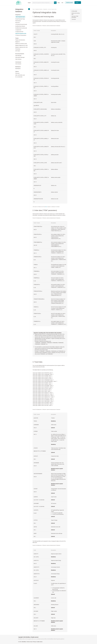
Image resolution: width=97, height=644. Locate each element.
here (46, 207)
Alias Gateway (18, 59)
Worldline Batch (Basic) (20, 26)
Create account (69, 3)
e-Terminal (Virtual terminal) (21, 24)
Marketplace (18, 69)
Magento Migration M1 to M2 (21, 45)
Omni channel (18, 64)
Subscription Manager (20, 57)
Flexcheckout (18, 21)
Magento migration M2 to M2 (21, 47)
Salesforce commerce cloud (21, 44)
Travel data (74, 19)
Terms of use (29, 642)
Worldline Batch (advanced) (21, 28)
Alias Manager (18, 56)
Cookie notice (40, 642)
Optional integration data (21, 33)
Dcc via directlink (19, 77)
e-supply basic (18, 30)
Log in (77, 3)
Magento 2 (18, 42)
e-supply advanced (19, 32)
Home (34, 9)
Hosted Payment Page (20, 19)
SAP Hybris (18, 51)
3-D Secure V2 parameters (21, 35)
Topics (29, 3)
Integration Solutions (39, 9)
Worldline (24, 642)
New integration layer (20, 17)
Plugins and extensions (20, 40)
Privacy (34, 642)
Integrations (45, 9)
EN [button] (62, 3)
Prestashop (18, 49)
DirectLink (17, 23)
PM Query (17, 73)
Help (59, 3)
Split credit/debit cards (20, 75)
